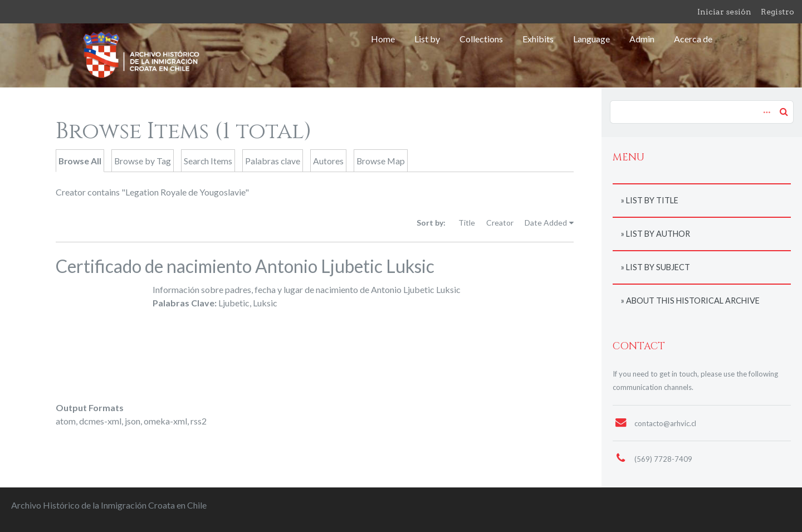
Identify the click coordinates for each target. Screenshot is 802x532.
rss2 (199, 421)
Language (591, 39)
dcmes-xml (100, 421)
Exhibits (538, 39)
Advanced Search (765, 106)
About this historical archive (693, 301)
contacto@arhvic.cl (665, 423)
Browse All (80, 161)
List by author (658, 234)
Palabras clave (273, 161)
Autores (328, 161)
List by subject (658, 267)
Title (467, 223)
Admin (642, 39)
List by (427, 39)
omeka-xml (165, 421)
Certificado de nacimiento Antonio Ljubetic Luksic (245, 266)
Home (383, 39)
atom (66, 421)
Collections (481, 39)
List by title (652, 200)
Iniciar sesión (724, 12)
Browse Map (381, 161)
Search (784, 111)
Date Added (546, 223)
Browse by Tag (143, 161)
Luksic (265, 303)
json (133, 421)
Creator (500, 223)
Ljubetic (234, 303)
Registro (777, 12)
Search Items (208, 161)
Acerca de (693, 39)
